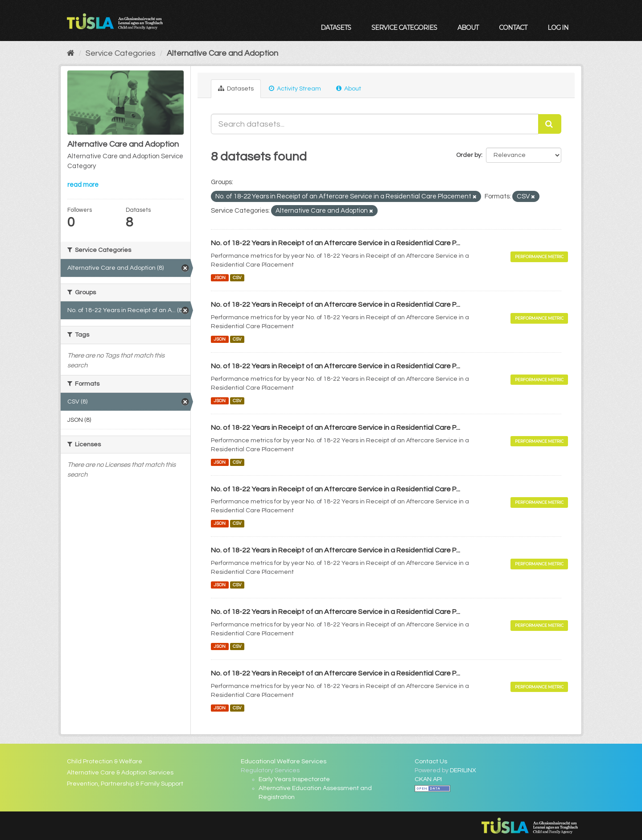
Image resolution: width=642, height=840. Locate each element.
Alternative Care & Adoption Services (120, 773)
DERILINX (463, 770)
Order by (469, 155)
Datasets (336, 28)
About (468, 28)
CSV (237, 278)
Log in (558, 28)
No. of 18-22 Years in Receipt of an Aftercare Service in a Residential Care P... (335, 243)
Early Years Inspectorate (294, 779)
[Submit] (550, 124)
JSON (220, 278)
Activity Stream (295, 89)
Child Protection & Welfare (105, 762)
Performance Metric (539, 257)
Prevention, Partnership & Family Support (125, 784)
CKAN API (428, 779)
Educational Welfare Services (284, 762)
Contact (513, 28)
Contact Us (431, 762)
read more (83, 185)
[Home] (71, 53)
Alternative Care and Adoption (222, 53)
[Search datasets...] (375, 124)
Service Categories (404, 28)
